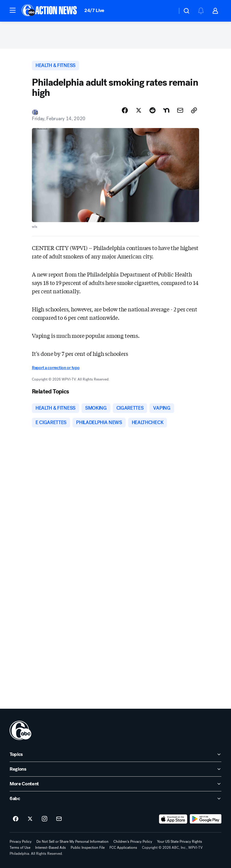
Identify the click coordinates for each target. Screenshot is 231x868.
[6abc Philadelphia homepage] (50, 11)
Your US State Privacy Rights (180, 842)
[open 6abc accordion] (115, 799)
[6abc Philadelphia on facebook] (16, 819)
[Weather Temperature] (168, 11)
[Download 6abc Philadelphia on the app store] (173, 819)
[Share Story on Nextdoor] (166, 110)
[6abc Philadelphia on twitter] (30, 819)
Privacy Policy (21, 842)
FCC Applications (123, 848)
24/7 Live (94, 10)
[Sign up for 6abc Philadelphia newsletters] (59, 819)
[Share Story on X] (139, 110)
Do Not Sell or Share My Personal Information (72, 842)
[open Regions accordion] (115, 769)
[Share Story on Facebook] (125, 110)
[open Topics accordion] (115, 754)
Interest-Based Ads (51, 848)
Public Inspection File (88, 848)
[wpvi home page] (20, 730)
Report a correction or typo (56, 368)
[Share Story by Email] (180, 110)
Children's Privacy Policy (133, 842)
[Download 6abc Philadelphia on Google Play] (206, 819)
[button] (13, 10)
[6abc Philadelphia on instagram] (45, 819)
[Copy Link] (194, 110)
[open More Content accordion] (115, 784)
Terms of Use (20, 848)
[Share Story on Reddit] (152, 110)
